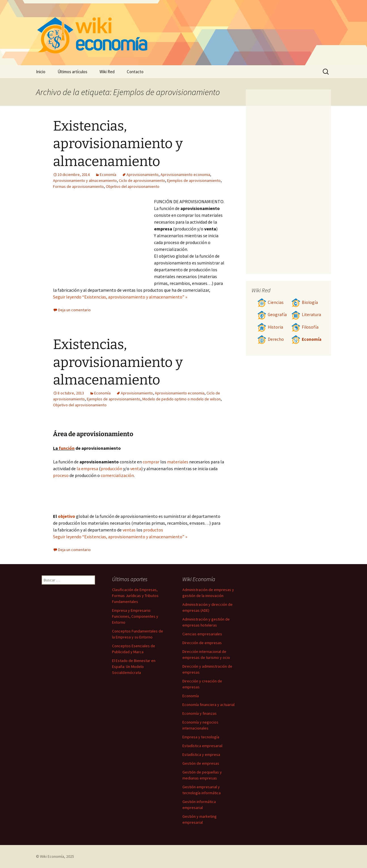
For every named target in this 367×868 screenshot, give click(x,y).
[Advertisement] (104, 241)
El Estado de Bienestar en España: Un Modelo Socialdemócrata (134, 667)
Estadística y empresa (201, 754)
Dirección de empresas (202, 643)
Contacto (135, 72)
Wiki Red (107, 72)
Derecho (271, 339)
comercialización (117, 475)
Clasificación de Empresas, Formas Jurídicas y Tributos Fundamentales (135, 596)
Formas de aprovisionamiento (78, 186)
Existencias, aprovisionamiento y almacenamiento (118, 144)
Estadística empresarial (202, 746)
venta (136, 468)
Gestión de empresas (201, 763)
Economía (108, 175)
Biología (305, 302)
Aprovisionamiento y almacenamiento (85, 180)
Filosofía (305, 327)
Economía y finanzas (200, 713)
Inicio (41, 72)
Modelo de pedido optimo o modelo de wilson (182, 399)
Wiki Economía (52, 856)
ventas (129, 530)
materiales (178, 462)
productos (153, 530)
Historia (270, 327)
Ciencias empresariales (202, 634)
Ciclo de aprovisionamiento (142, 180)
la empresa (87, 468)
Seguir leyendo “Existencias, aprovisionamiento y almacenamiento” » (120, 297)
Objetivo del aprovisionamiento (133, 186)
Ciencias (270, 302)
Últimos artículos (72, 72)
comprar (151, 462)
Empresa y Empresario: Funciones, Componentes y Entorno (135, 616)
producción (111, 468)
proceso (61, 475)
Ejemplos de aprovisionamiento (194, 180)
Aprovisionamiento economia (185, 175)
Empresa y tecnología (201, 737)
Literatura (306, 315)
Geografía (272, 315)
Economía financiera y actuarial (208, 705)
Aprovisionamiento (143, 175)
